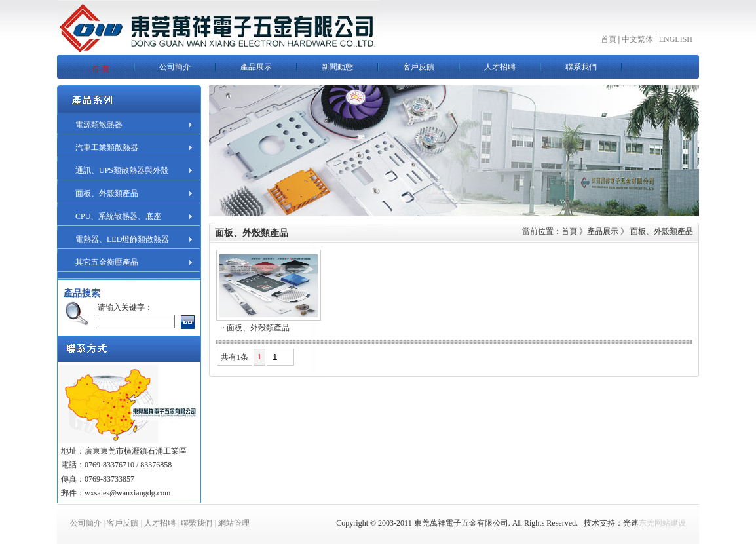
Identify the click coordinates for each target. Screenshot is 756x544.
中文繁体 (637, 39)
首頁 (609, 39)
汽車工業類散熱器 (107, 147)
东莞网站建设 (662, 523)
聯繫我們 (197, 523)
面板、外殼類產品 (107, 193)
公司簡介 (86, 523)
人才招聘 (160, 523)
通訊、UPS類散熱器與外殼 (122, 170)
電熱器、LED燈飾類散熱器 (122, 239)
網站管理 (234, 523)
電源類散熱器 (99, 125)
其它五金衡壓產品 (107, 262)
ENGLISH (676, 39)
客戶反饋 (123, 523)
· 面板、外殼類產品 (256, 328)
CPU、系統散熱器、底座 (118, 216)
